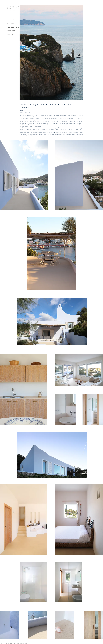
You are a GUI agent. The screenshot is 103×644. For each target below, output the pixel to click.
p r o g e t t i (10, 20)
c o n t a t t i (10, 34)
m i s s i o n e (10, 24)
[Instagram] (11, 627)
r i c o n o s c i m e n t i (13, 27)
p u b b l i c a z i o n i (12, 31)
